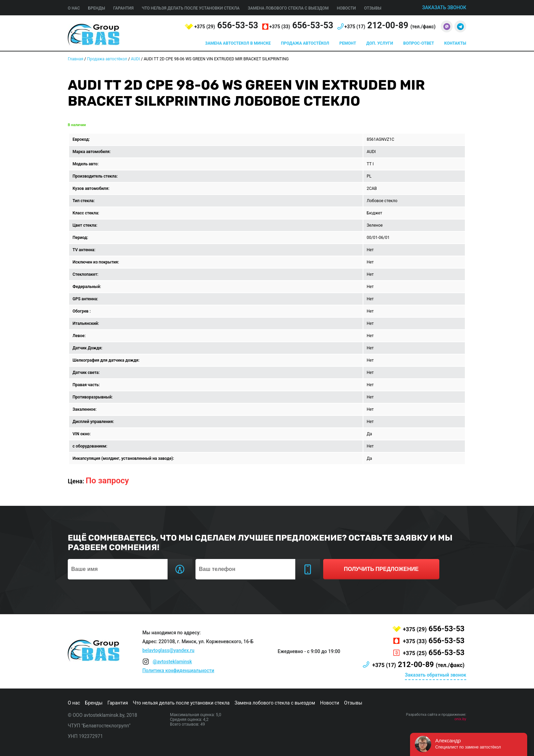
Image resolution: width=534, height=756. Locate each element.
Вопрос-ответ (419, 43)
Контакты (455, 43)
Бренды (97, 8)
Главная (76, 59)
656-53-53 (226, 25)
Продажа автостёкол (305, 43)
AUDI (135, 59)
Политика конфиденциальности (178, 670)
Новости (346, 8)
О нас (74, 8)
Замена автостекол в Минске (238, 43)
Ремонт (348, 43)
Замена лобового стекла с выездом (288, 8)
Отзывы (373, 8)
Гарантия (124, 8)
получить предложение (381, 569)
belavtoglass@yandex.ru (168, 650)
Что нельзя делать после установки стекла (191, 8)
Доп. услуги (380, 43)
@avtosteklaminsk (172, 662)
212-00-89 (390, 25)
